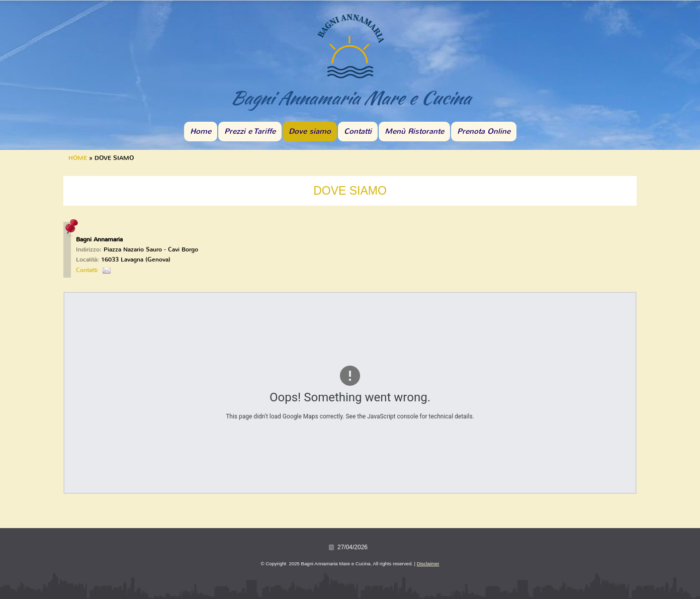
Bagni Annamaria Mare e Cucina (350, 98)
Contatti (358, 131)
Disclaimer (428, 564)
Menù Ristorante (414, 131)
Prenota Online (484, 131)
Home (201, 131)
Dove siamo (310, 131)
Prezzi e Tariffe (250, 131)
